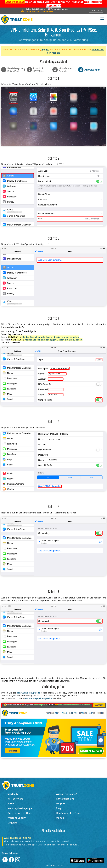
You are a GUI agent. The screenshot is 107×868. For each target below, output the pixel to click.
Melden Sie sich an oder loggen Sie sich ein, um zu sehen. (51, 337)
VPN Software (15, 799)
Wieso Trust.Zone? (66, 794)
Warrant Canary (17, 818)
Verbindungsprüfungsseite (39, 698)
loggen (45, 49)
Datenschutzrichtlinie (20, 813)
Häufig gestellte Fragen (69, 813)
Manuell (61, 818)
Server (11, 803)
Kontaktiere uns (65, 799)
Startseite (13, 794)
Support (61, 803)
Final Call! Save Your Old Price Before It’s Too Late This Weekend (37, 841)
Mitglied (12, 823)
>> (40, 12)
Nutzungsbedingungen (20, 808)
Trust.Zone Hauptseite (29, 693)
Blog (59, 808)
